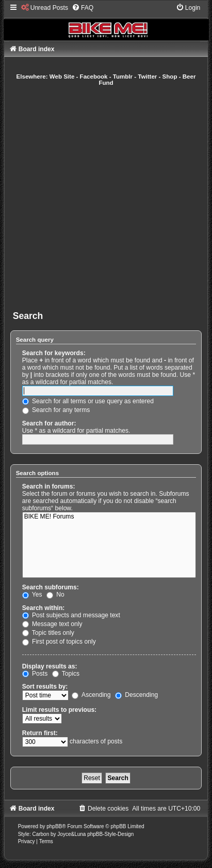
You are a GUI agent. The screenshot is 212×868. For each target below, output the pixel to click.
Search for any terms (56, 410)
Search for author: (49, 423)
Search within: (44, 608)
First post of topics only (59, 642)
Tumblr (123, 77)
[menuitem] (45, 8)
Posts (35, 674)
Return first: (40, 733)
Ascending (91, 695)
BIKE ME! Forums (109, 517)
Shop (170, 77)
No (55, 595)
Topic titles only (48, 633)
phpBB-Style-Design (110, 834)
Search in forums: (49, 486)
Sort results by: (45, 687)
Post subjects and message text (71, 615)
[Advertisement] (106, 198)
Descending (136, 695)
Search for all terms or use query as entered (88, 401)
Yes (32, 595)
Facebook (94, 77)
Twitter (147, 77)
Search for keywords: (54, 353)
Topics (66, 674)
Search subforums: (51, 587)
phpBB (54, 826)
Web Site (62, 77)
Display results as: (50, 666)
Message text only (52, 624)
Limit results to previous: (59, 710)
